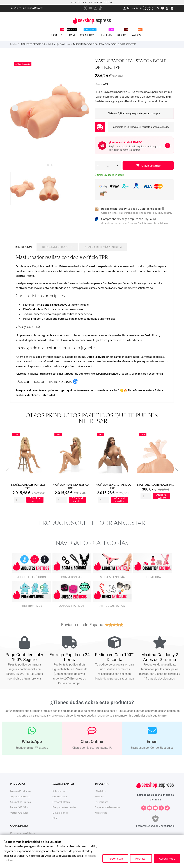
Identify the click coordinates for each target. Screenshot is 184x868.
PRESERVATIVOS (31, 606)
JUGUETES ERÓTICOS (31, 577)
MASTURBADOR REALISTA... (155, 484)
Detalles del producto (58, 247)
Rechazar (141, 858)
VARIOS (137, 33)
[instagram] (95, 8)
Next (176, 471)
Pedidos (99, 796)
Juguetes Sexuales (20, 796)
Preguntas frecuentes (64, 807)
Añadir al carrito (148, 165)
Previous (8, 471)
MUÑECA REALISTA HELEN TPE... (29, 486)
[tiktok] (100, 8)
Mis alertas (101, 813)
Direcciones (101, 802)
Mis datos (100, 791)
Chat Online (92, 742)
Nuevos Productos (21, 791)
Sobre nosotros (61, 791)
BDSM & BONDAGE (72, 577)
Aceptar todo (167, 858)
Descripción (23, 247)
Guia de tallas (60, 796)
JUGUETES (57, 33)
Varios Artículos (19, 813)
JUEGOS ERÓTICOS (72, 606)
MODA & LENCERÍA (112, 577)
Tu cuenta (102, 784)
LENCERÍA (107, 33)
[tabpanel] (50, 111)
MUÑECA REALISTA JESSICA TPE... (71, 486)
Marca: (99, 84)
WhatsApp (32, 742)
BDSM (72, 33)
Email (152, 742)
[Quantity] (19, 500)
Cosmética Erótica (20, 802)
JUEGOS (123, 33)
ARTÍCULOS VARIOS (112, 606)
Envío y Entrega (61, 802)
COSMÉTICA (88, 33)
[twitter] (85, 8)
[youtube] (90, 8)
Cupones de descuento (107, 807)
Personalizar (115, 858)
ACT (106, 84)
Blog (55, 818)
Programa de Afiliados (23, 833)
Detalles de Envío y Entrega (103, 247)
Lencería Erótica (19, 807)
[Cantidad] (108, 165)
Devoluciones (60, 813)
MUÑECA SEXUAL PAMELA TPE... (113, 486)
